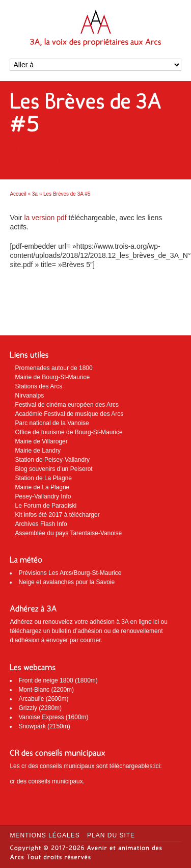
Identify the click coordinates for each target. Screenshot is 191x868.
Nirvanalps (30, 396)
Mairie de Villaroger (42, 441)
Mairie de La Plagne (43, 487)
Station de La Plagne (44, 478)
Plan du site (111, 835)
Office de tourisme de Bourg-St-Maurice (69, 432)
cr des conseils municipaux (46, 781)
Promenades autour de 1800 (54, 368)
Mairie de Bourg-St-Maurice (53, 377)
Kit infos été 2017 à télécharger (58, 515)
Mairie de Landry (38, 451)
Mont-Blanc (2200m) (46, 690)
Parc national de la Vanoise (52, 423)
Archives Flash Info (41, 524)
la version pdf (45, 218)
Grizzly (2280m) (40, 708)
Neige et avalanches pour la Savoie (66, 582)
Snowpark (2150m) (44, 726)
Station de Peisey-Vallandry (53, 460)
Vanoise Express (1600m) (53, 717)
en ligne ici (145, 622)
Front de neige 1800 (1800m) (58, 680)
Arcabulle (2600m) (43, 699)
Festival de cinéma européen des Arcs (67, 405)
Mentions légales (45, 835)
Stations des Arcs (39, 386)
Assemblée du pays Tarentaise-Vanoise (69, 533)
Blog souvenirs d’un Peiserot (54, 469)
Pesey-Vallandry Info (43, 496)
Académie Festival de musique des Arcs (70, 414)
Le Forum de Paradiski (46, 506)
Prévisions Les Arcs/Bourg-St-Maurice (70, 573)
